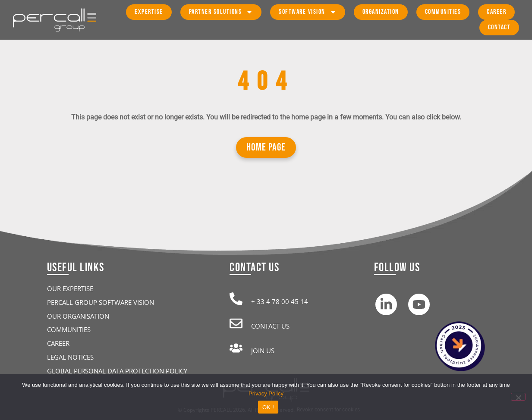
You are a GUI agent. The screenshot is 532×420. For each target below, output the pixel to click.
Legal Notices (70, 357)
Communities (443, 12)
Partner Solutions (221, 12)
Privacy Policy (266, 393)
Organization (381, 12)
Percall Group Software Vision (101, 302)
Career (496, 12)
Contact (499, 27)
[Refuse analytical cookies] (518, 397)
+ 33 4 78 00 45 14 (280, 301)
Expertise (149, 12)
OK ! (268, 407)
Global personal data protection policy (117, 371)
